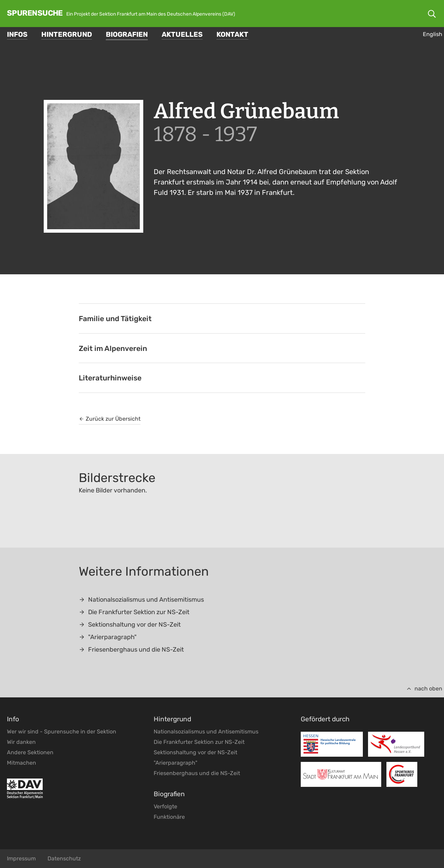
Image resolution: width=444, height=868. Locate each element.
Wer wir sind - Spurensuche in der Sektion (62, 732)
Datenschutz (64, 858)
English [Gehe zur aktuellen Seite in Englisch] (433, 34)
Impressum (21, 858)
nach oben (424, 689)
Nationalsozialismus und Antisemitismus (141, 600)
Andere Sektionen (30, 752)
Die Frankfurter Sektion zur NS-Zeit (134, 612)
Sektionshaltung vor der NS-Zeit (130, 625)
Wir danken (21, 742)
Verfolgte (165, 806)
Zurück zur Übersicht (110, 419)
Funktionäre (169, 817)
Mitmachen (22, 763)
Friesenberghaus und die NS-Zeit (131, 650)
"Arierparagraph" (108, 637)
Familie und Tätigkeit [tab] (115, 319)
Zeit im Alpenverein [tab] (113, 348)
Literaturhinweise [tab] (110, 378)
